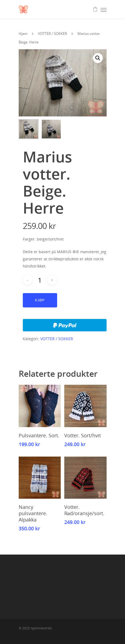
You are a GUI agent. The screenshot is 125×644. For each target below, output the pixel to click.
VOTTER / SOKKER (52, 34)
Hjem (23, 34)
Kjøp (40, 300)
